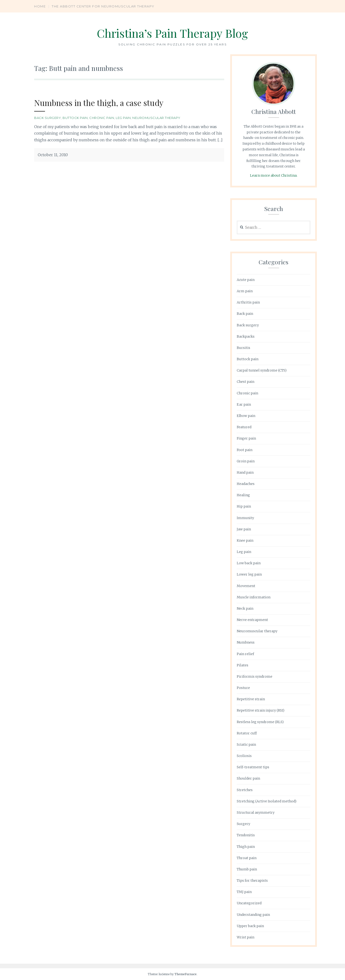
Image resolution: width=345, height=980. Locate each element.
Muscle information (254, 597)
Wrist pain (246, 937)
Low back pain (249, 563)
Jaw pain (244, 529)
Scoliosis (244, 756)
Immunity (245, 518)
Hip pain (244, 506)
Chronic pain (102, 118)
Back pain (245, 314)
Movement (246, 586)
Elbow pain (246, 416)
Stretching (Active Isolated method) (267, 801)
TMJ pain (244, 892)
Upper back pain (250, 926)
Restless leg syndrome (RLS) (260, 722)
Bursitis (243, 348)
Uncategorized (249, 903)
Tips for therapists (252, 881)
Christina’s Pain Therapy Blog (173, 33)
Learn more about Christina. (274, 175)
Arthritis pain (248, 302)
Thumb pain (247, 869)
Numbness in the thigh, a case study (102, 102)
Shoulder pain (248, 778)
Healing (243, 495)
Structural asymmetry (256, 813)
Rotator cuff (247, 733)
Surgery (243, 824)
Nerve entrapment (252, 620)
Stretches (245, 790)
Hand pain (245, 472)
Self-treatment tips (253, 767)
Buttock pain (75, 118)
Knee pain (245, 540)
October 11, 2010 (53, 155)
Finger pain (246, 438)
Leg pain (123, 118)
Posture (243, 688)
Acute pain (246, 280)
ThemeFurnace (185, 974)
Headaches (246, 484)
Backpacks (246, 336)
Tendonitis (246, 835)
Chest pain (246, 382)
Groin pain (246, 461)
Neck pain (245, 608)
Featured (244, 427)
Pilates (243, 665)
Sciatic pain (246, 744)
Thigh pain (246, 847)
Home (40, 6)
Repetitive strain (251, 699)
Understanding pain (253, 915)
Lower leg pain (249, 574)
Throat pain (247, 858)
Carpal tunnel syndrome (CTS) (262, 370)
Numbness (246, 642)
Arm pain (245, 291)
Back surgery (48, 118)
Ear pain (244, 404)
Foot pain (245, 450)
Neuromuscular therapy (156, 118)
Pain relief (245, 654)
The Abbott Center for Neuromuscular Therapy (103, 6)
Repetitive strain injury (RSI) (261, 710)
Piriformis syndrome (255, 676)
